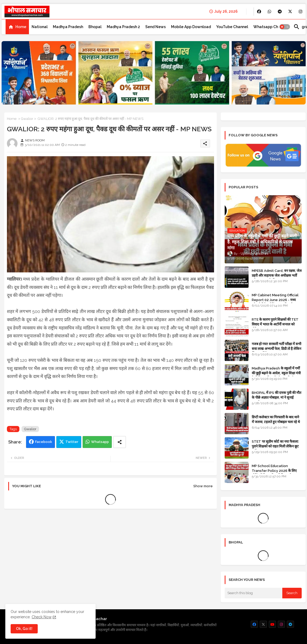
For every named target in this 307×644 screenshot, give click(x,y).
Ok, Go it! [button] (24, 629)
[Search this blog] (254, 593)
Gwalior (27, 119)
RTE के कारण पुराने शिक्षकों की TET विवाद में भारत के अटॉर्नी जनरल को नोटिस (275, 324)
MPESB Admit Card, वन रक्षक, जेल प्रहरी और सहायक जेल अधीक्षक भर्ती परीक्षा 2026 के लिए (277, 275)
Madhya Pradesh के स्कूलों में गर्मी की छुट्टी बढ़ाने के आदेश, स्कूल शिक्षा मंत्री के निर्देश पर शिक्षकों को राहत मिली (276, 373)
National (40, 27)
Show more (203, 486)
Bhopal (95, 27)
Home (21, 27)
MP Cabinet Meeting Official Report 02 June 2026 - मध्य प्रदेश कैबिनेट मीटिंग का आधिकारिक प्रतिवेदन (275, 302)
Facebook (44, 442)
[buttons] (259, 12)
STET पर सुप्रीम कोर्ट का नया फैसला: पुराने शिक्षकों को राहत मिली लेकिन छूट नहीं (275, 446)
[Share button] (120, 442)
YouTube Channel (232, 27)
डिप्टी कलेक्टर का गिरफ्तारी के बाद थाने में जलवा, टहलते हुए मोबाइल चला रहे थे (276, 419)
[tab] (17, 27)
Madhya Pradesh (68, 27)
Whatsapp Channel (271, 27)
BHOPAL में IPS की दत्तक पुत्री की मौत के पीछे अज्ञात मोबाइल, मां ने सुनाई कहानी (276, 397)
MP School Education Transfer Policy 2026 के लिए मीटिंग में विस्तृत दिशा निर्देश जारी (274, 471)
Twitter (72, 442)
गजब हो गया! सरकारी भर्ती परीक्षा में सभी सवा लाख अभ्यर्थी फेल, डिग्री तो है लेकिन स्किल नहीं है (276, 349)
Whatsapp (100, 442)
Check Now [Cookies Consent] (42, 617)
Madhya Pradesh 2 (123, 27)
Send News (155, 27)
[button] (285, 27)
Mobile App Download (191, 27)
